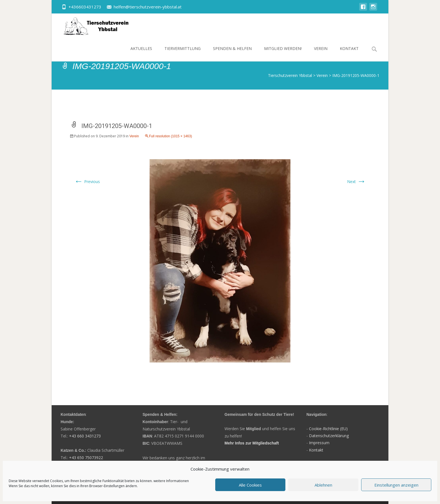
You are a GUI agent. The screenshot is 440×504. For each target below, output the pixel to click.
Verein (321, 53)
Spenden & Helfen (232, 53)
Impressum (319, 443)
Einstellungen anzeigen (396, 485)
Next (357, 182)
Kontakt (349, 53)
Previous (87, 182)
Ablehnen (323, 485)
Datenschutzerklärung (329, 436)
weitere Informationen (171, 481)
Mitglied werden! (283, 53)
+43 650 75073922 (86, 458)
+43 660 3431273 (85, 436)
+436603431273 (85, 7)
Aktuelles (141, 53)
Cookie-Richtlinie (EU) (328, 429)
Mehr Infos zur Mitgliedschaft (252, 443)
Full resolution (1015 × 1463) (170, 136)
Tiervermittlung (183, 53)
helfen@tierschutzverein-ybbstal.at (148, 7)
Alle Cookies (250, 485)
